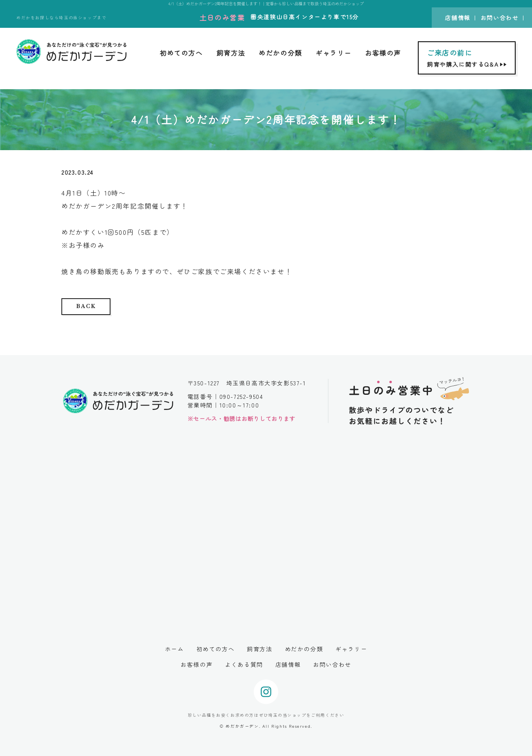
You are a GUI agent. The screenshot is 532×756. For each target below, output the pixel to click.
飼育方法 (231, 53)
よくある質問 (244, 664)
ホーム (175, 649)
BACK (86, 306)
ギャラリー (334, 53)
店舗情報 (458, 18)
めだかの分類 (280, 53)
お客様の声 (383, 53)
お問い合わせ (500, 18)
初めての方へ (181, 53)
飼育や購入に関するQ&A (468, 58)
